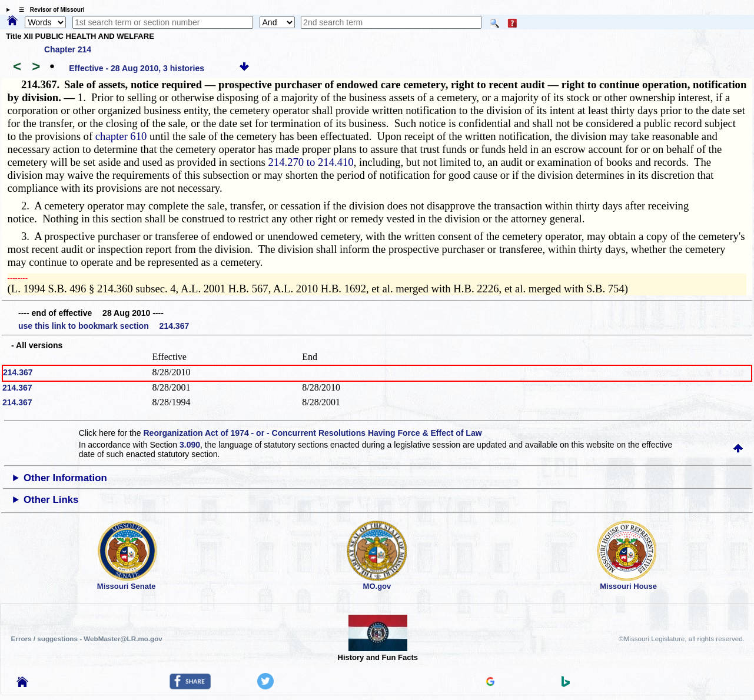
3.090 (190, 445)
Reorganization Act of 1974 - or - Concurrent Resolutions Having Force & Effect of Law (312, 433)
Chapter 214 (68, 49)
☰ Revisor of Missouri (49, 10)
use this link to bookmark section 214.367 (104, 326)
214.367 (18, 372)
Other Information (65, 478)
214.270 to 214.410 (311, 162)
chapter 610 (121, 136)
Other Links (51, 500)
